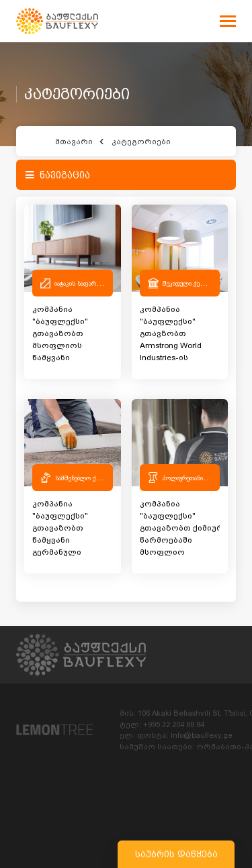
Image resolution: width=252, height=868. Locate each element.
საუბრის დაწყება (176, 854)
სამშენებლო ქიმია (81, 478)
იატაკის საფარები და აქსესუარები (102, 283)
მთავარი (74, 142)
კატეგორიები (141, 142)
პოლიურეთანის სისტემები (199, 478)
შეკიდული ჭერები (187, 283)
